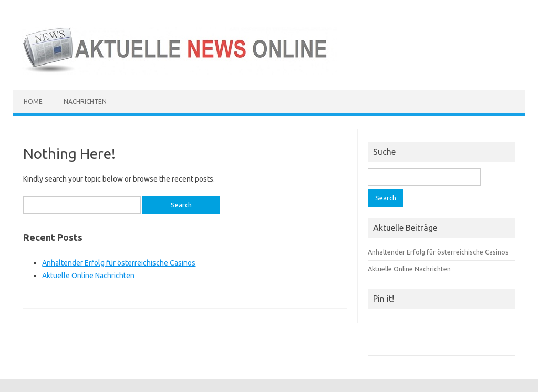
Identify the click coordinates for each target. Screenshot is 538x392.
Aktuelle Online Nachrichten (88, 276)
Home (33, 102)
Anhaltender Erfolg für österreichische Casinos (119, 263)
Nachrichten (85, 102)
